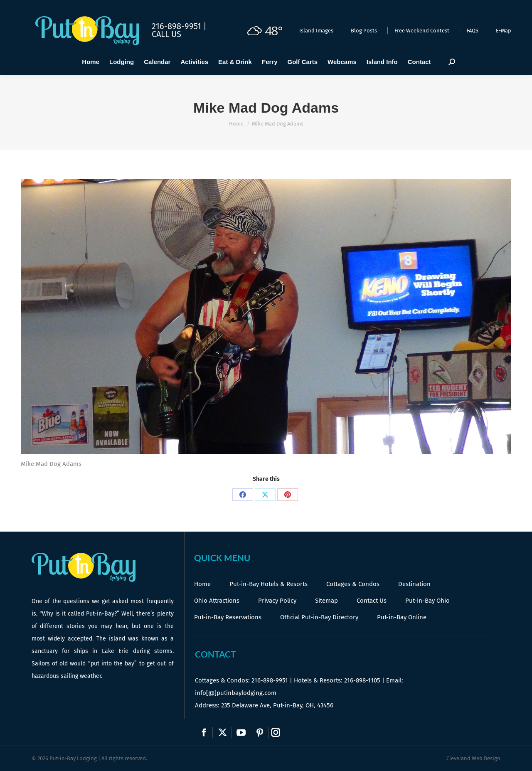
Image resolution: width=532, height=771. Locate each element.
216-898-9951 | (179, 26)
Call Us (166, 34)
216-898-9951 (270, 680)
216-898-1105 (362, 680)
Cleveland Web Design (473, 758)
